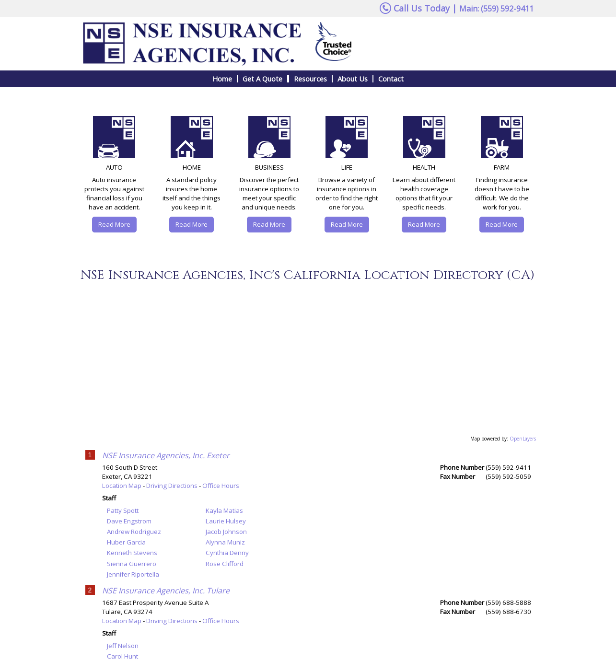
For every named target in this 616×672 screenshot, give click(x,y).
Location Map (122, 486)
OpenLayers (523, 439)
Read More (114, 224)
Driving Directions (172, 486)
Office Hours (221, 486)
